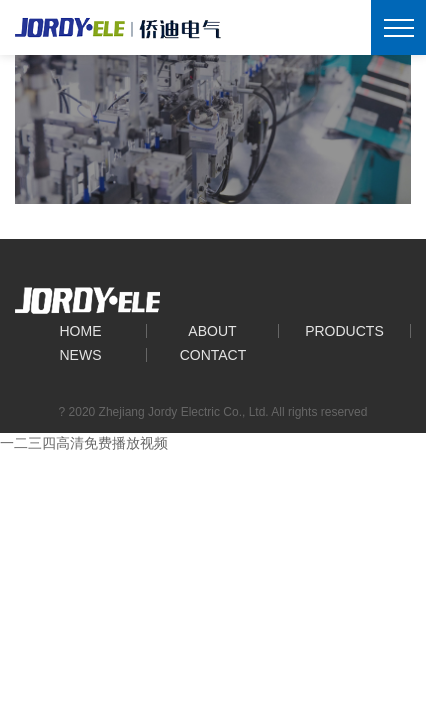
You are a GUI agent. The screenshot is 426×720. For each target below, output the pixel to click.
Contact (213, 355)
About (212, 331)
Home (80, 331)
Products (344, 331)
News (80, 355)
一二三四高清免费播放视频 (84, 443)
